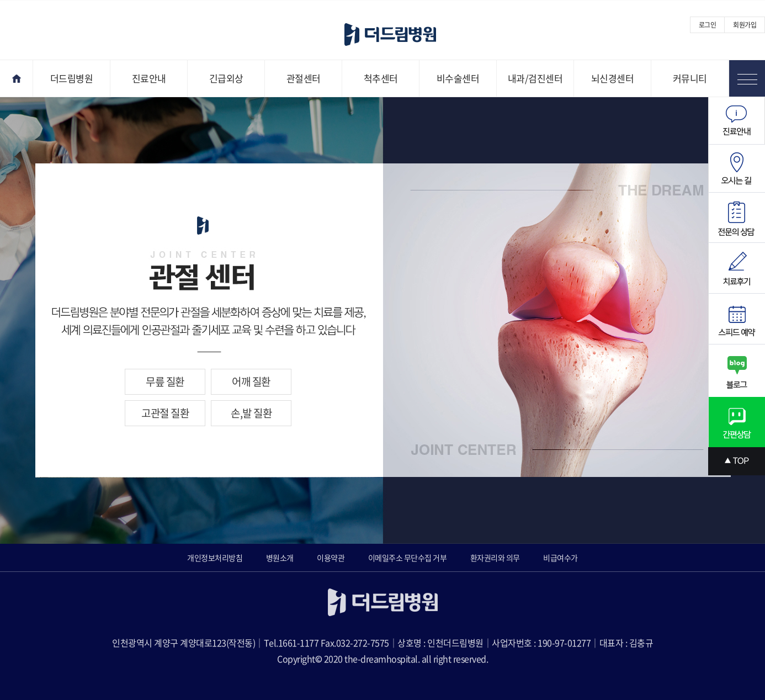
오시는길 (737, 169)
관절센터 (304, 78)
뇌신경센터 (613, 78)
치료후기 (737, 268)
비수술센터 (458, 78)
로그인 (708, 25)
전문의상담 (737, 218)
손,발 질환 (251, 413)
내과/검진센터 (535, 78)
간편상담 (737, 422)
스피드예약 (737, 319)
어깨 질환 (251, 381)
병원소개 (280, 558)
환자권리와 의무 (495, 558)
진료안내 (149, 78)
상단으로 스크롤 (737, 461)
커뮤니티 (690, 78)
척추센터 (381, 78)
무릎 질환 (165, 381)
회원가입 (745, 25)
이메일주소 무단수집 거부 (408, 558)
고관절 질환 (165, 413)
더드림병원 (72, 78)
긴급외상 (226, 78)
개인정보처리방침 (215, 558)
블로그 (737, 371)
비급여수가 (561, 558)
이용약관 (331, 558)
